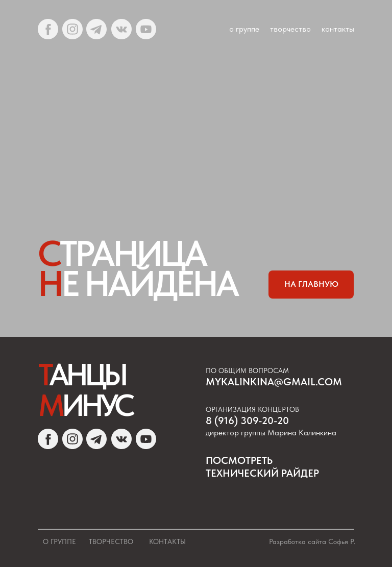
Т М (85, 390)
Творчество (111, 541)
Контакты (167, 541)
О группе (59, 541)
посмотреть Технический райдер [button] (262, 467)
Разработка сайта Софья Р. (312, 541)
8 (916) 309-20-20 (247, 421)
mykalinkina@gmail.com (274, 382)
